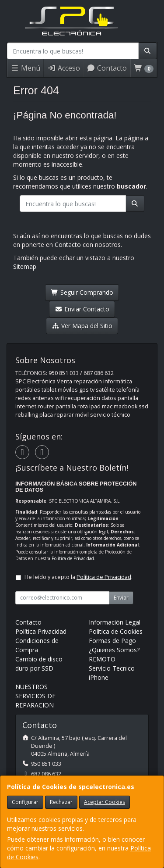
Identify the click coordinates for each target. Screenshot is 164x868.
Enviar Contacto (82, 309)
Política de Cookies (116, 631)
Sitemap (25, 266)
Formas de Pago (112, 641)
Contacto (107, 68)
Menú (25, 68)
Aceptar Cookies (105, 802)
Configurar (25, 802)
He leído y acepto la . (79, 577)
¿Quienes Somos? (114, 650)
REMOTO (102, 659)
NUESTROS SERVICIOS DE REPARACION (35, 696)
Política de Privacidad (73, 558)
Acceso (64, 68)
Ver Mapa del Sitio (82, 326)
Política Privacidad (41, 631)
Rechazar (61, 802)
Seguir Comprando (82, 292)
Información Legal (115, 622)
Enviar (121, 598)
